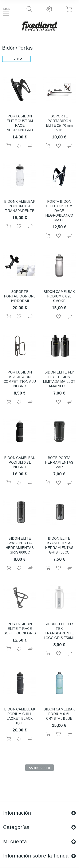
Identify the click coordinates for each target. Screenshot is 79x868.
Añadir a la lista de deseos (20, 146)
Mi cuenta (15, 841)
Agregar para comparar (31, 146)
